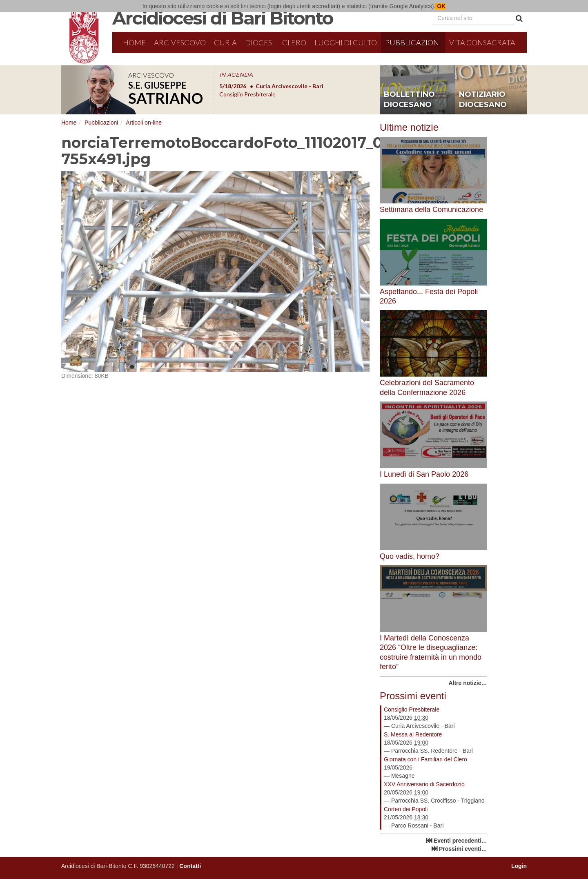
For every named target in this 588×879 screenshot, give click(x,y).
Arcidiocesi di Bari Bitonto (223, 18)
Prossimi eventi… (463, 849)
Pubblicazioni (413, 42)
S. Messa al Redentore (413, 734)
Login (519, 866)
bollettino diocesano (409, 100)
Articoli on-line (144, 123)
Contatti (190, 866)
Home (134, 42)
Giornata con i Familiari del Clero (425, 759)
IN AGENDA (236, 75)
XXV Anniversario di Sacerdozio (424, 784)
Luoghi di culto (346, 42)
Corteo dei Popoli (406, 809)
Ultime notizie (409, 127)
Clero (294, 42)
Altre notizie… (468, 683)
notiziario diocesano (483, 100)
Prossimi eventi (413, 696)
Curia (225, 42)
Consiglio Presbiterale (412, 709)
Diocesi (259, 42)
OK (440, 6)
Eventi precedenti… (460, 841)
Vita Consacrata (482, 42)
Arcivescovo (180, 42)
